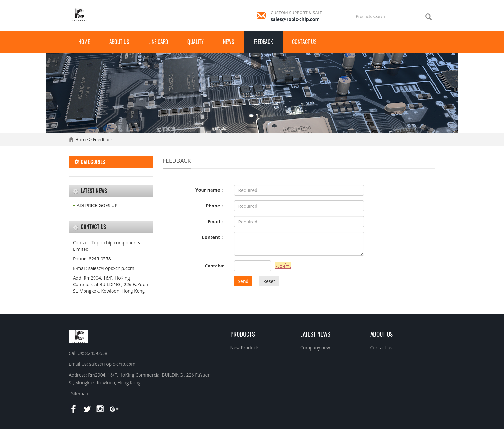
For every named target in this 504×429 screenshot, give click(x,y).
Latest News (315, 334)
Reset (269, 281)
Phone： (215, 206)
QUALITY (196, 42)
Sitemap (80, 394)
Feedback (263, 42)
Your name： (210, 190)
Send (243, 281)
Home (84, 42)
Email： (216, 221)
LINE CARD (158, 42)
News (229, 42)
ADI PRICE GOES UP (97, 205)
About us (119, 42)
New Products (245, 348)
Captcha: (215, 266)
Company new (315, 348)
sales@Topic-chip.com (295, 19)
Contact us (304, 42)
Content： (213, 237)
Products (243, 334)
